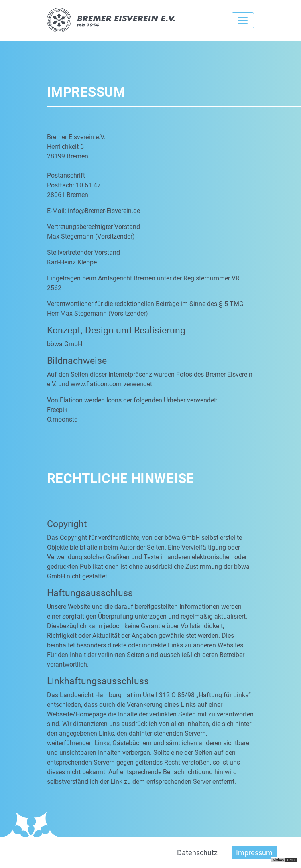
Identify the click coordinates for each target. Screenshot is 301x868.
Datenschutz (197, 853)
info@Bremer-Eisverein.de (104, 211)
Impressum (254, 853)
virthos (278, 860)
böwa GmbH (65, 344)
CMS (291, 860)
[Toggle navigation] (243, 20)
